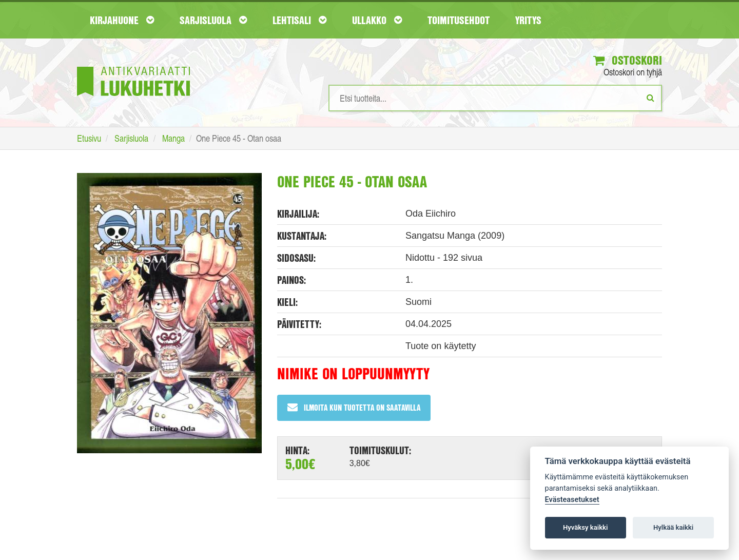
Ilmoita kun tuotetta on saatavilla (354, 407)
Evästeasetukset (572, 500)
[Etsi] (650, 98)
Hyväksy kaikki (585, 527)
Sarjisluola (213, 20)
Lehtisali (299, 20)
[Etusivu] (133, 66)
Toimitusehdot (459, 20)
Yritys (528, 20)
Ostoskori (628, 60)
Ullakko (377, 20)
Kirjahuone (122, 20)
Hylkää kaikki (673, 527)
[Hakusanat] (495, 98)
